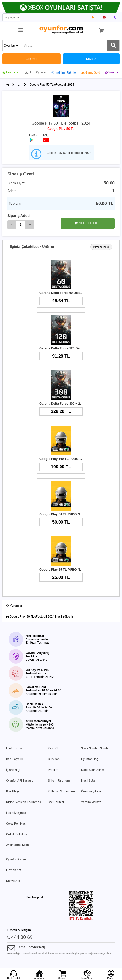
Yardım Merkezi (91, 802)
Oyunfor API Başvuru (20, 781)
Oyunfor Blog (90, 759)
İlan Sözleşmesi (16, 813)
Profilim (53, 770)
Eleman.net (14, 870)
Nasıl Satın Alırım (93, 770)
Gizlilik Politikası (17, 834)
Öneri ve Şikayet (92, 791)
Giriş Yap (54, 759)
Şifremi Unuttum (59, 781)
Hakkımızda (14, 748)
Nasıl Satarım (90, 781)
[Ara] (113, 45)
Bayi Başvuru (15, 759)
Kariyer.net (13, 881)
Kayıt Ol (53, 748)
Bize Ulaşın (13, 791)
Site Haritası (56, 802)
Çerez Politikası (16, 824)
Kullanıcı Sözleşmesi (61, 791)
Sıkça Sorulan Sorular (95, 748)
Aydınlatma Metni (18, 845)
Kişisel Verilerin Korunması (24, 802)
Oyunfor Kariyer (16, 859)
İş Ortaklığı (13, 770)
